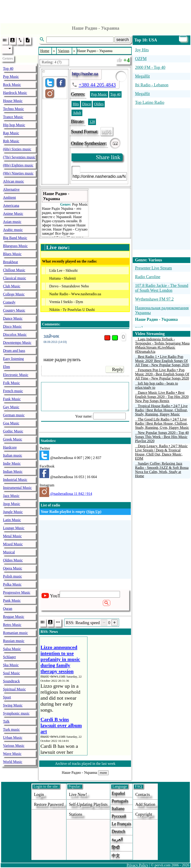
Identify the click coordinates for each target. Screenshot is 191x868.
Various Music (14, 746)
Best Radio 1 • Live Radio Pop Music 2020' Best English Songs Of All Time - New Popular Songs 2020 (162, 361)
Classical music (15, 278)
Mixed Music (13, 544)
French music (13, 391)
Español (118, 793)
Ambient (9, 197)
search (122, 40)
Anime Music (13, 214)
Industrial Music (15, 480)
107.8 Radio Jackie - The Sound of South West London (162, 288)
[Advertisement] (95, 10)
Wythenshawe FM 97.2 (154, 299)
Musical (9, 552)
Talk (6, 721)
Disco (86, 104)
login (39, 795)
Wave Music (12, 754)
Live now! (78, 795)
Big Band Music (15, 238)
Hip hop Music (14, 125)
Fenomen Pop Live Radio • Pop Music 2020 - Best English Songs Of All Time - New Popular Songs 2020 (162, 374)
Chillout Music (14, 270)
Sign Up (94, 512)
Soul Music (11, 673)
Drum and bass (14, 351)
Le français (121, 824)
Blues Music (12, 254)
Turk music (11, 729)
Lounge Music (14, 528)
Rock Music (12, 85)
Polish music (12, 576)
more (103, 773)
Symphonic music (16, 713)
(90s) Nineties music (18, 173)
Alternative (11, 189)
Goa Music (11, 423)
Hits (76, 104)
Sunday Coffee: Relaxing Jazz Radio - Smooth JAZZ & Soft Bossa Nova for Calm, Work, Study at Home (162, 470)
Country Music (14, 310)
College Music (14, 294)
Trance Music (13, 117)
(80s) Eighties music (18, 165)
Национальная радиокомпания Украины (162, 310)
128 (92, 122)
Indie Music (12, 463)
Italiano (118, 809)
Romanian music (15, 633)
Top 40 (8, 69)
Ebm (6, 367)
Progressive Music (17, 592)
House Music (13, 101)
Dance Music (13, 318)
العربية (117, 839)
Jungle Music (13, 512)
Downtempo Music (17, 343)
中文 (116, 856)
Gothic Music (13, 431)
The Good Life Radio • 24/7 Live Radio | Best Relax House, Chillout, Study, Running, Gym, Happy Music (162, 423)
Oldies (99, 104)
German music (14, 415)
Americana (11, 206)
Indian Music (13, 472)
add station (145, 804)
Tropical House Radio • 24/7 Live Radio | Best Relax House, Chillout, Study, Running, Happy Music (161, 410)
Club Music (12, 286)
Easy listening (13, 359)
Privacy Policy (137, 865)
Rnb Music (11, 141)
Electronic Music (16, 375)
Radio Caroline (148, 277)
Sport (7, 697)
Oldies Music (13, 560)
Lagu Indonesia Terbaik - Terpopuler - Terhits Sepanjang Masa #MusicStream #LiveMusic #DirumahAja (162, 345)
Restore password (49, 804)
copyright (144, 814)
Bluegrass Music (15, 246)
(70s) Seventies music (19, 157)
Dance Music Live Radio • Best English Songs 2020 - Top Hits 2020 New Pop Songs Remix (162, 397)
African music (13, 181)
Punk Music (12, 601)
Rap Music (11, 133)
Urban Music (13, 738)
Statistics (48, 441)
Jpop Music (12, 504)
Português (120, 801)
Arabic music (13, 230)
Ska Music (11, 665)
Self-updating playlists (88, 804)
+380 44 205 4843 (97, 85)
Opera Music (13, 568)
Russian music (14, 641)
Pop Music (11, 77)
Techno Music (13, 109)
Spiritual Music (14, 689)
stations (76, 814)
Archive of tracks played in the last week (85, 764)
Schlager (9, 657)
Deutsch (118, 831)
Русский (119, 816)
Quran (8, 609)
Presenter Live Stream (153, 268)
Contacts (143, 795)
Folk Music (11, 383)
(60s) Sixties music (17, 149)
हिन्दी (116, 848)
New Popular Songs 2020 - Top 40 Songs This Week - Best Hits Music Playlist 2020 (162, 437)
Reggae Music (14, 617)
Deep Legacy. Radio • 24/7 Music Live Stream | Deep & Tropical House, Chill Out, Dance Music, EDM (161, 452)
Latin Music (12, 520)
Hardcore (10, 447)
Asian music (12, 222)
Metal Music (12, 536)
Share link (108, 157)
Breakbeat (10, 262)
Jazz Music (11, 496)
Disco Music (12, 326)
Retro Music (12, 625)
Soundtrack (11, 681)
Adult (77, 113)
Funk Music (12, 399)
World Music (13, 762)
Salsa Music (12, 649)
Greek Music (13, 439)
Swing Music (13, 705)
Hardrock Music (15, 93)
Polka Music (12, 584)
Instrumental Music (17, 488)
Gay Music (11, 407)
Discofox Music (15, 335)
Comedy (9, 302)
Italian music (13, 455)
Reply (118, 369)
